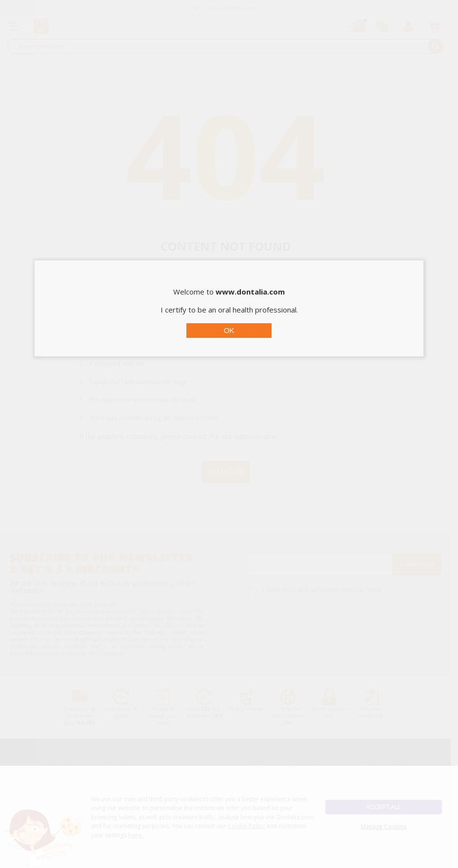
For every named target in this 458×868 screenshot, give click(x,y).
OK (229, 330)
